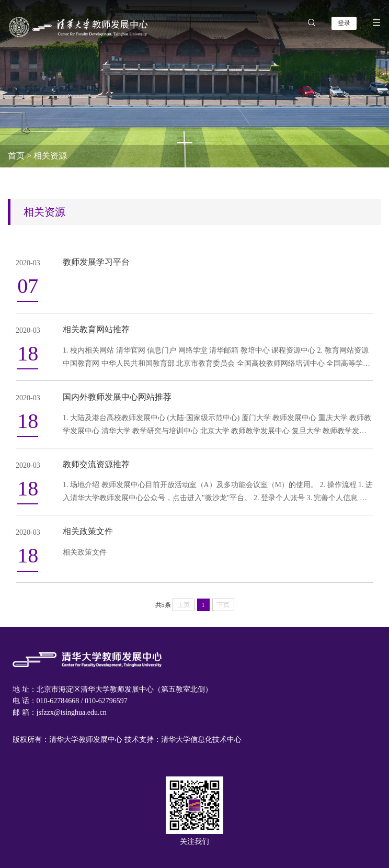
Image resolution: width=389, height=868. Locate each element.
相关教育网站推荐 (96, 329)
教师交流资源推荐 (96, 464)
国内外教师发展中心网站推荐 (117, 397)
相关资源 (50, 156)
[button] (185, 143)
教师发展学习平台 (96, 262)
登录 (344, 23)
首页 (16, 156)
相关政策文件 (88, 531)
